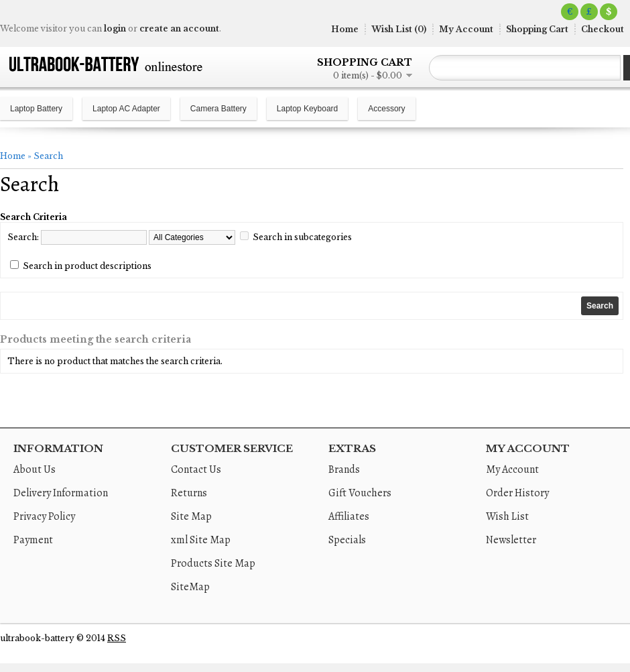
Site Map (191, 516)
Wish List (507, 516)
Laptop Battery (36, 109)
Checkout (603, 29)
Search (48, 156)
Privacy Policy (44, 516)
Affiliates (349, 516)
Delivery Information (61, 493)
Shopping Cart (537, 29)
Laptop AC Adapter (126, 109)
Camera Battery (218, 109)
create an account (179, 29)
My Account (466, 29)
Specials (347, 540)
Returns (189, 493)
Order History (517, 493)
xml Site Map (201, 540)
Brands (344, 469)
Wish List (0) (399, 29)
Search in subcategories (302, 237)
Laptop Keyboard (307, 109)
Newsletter (511, 540)
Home (345, 29)
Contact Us (196, 469)
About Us (35, 469)
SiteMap (190, 587)
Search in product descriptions (87, 266)
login (115, 29)
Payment (33, 540)
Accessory (386, 109)
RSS (117, 638)
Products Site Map (213, 563)
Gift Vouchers (360, 493)
